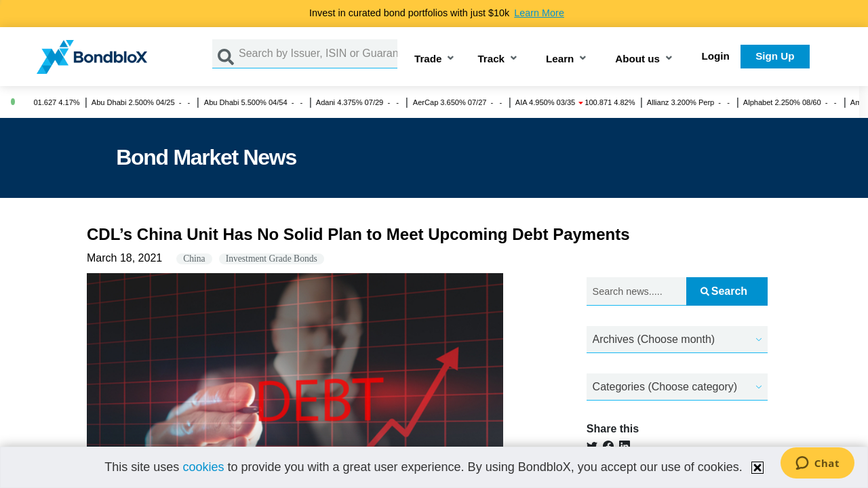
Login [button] (716, 56)
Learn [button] (560, 59)
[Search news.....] (637, 292)
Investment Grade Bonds (272, 259)
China (194, 259)
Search (724, 291)
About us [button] (637, 59)
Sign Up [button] (775, 56)
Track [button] (491, 59)
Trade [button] (428, 59)
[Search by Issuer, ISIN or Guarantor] (318, 54)
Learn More (539, 13)
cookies (203, 467)
